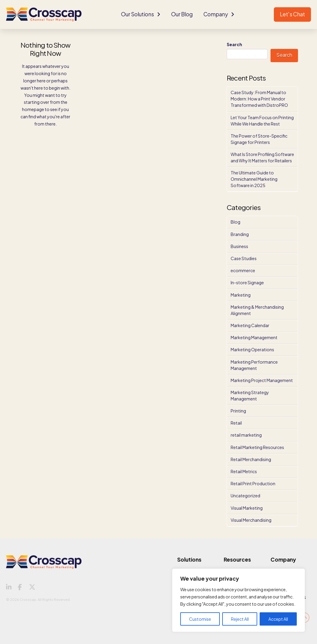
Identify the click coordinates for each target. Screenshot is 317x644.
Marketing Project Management (262, 380)
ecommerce (243, 270)
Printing (238, 411)
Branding (240, 234)
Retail (236, 423)
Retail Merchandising (251, 459)
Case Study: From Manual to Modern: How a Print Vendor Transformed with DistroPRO (259, 99)
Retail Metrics (244, 471)
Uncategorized (245, 496)
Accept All (278, 619)
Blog (235, 222)
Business (239, 246)
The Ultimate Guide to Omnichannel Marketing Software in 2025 (254, 179)
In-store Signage (247, 282)
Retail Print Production (253, 483)
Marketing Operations (252, 349)
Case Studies (244, 258)
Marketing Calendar (250, 325)
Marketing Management (254, 337)
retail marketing (246, 435)
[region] (239, 600)
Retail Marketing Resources (257, 447)
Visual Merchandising (251, 520)
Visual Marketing (247, 508)
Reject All (240, 619)
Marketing (241, 295)
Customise (200, 619)
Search (234, 44)
